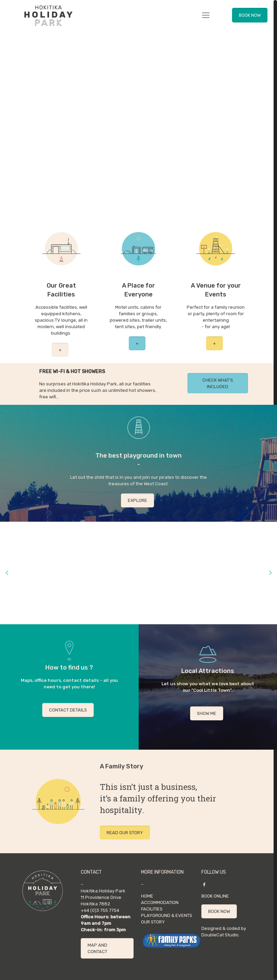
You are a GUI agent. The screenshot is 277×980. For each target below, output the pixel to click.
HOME (147, 896)
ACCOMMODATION (160, 902)
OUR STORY (153, 922)
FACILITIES (152, 909)
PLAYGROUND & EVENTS (167, 915)
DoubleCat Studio (220, 935)
